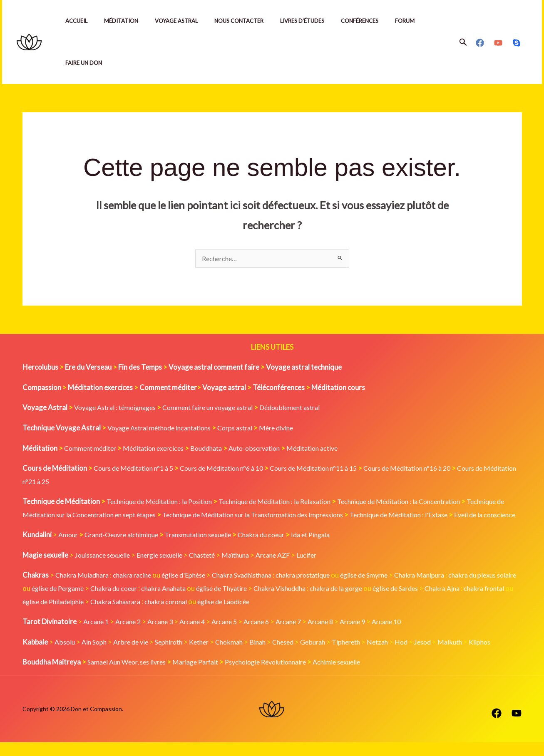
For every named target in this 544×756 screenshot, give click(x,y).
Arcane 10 (410, 636)
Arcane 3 (166, 636)
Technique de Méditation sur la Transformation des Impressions (317, 515)
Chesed (299, 656)
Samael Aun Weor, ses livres (131, 676)
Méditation (126, 21)
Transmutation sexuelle (211, 549)
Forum (426, 21)
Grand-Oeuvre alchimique (127, 549)
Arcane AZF (289, 569)
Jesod (449, 656)
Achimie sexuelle (359, 676)
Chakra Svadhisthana (257, 589)
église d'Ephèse (193, 589)
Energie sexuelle (166, 569)
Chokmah (242, 656)
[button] (463, 42)
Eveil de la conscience (87, 528)
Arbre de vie (135, 656)
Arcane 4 (201, 636)
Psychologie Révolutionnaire (282, 676)
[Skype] (517, 43)
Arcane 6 (270, 636)
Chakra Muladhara (84, 589)
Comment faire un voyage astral (221, 408)
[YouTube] (498, 43)
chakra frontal (87, 615)
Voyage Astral (185, 21)
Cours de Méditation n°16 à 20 (435, 469)
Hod (426, 656)
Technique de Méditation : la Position (164, 502)
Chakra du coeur (279, 549)
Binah (272, 656)
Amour (69, 549)
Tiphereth (367, 656)
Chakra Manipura (450, 589)
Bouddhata (217, 449)
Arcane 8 (339, 636)
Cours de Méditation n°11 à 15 (333, 469)
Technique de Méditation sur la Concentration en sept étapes (117, 515)
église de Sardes (471, 602)
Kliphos (509, 656)
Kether (209, 656)
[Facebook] (480, 43)
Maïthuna (249, 569)
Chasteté (213, 569)
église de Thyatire (282, 602)
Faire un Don (85, 63)
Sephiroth (176, 656)
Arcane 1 (97, 636)
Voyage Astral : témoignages (119, 408)
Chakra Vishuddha (345, 602)
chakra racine (138, 589)
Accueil (78, 21)
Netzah (401, 656)
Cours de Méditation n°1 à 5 (137, 469)
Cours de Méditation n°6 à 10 (233, 469)
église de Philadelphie (154, 615)
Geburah (332, 656)
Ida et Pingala (333, 549)
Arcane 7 (304, 636)
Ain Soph (96, 656)
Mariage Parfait (206, 676)
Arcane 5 (235, 636)
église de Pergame (104, 602)
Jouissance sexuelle (105, 569)
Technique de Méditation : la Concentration (423, 502)
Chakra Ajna (42, 615)
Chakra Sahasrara (221, 615)
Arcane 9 (374, 636)
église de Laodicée (338, 615)
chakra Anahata (219, 602)
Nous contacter (251, 21)
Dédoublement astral (311, 408)
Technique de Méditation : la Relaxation (289, 502)
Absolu (65, 656)
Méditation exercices (161, 449)
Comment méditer (93, 449)
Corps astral (248, 429)
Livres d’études (317, 21)
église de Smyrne (390, 589)
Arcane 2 (132, 636)
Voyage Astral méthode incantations (165, 429)
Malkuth (477, 656)
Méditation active (332, 449)
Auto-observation (270, 449)
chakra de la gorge (407, 602)
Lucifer (325, 569)
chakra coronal (276, 615)
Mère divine (292, 429)
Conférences (378, 21)
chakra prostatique (324, 589)
